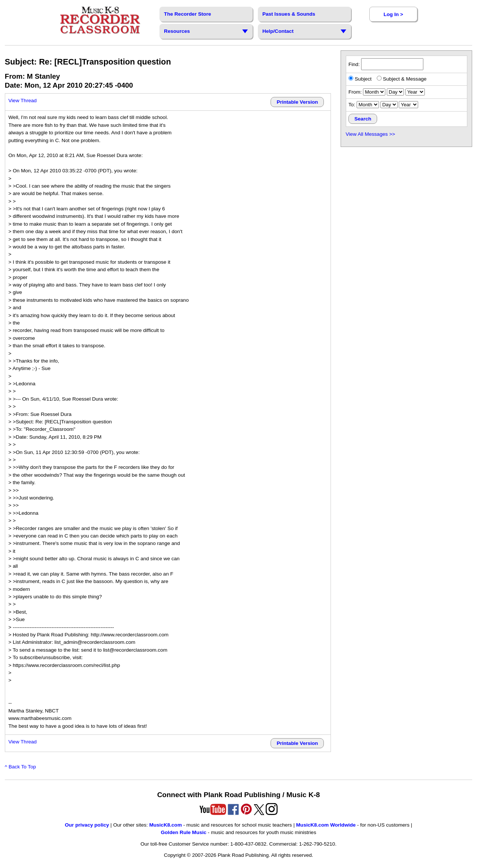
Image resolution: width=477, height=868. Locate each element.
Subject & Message (402, 79)
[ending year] (408, 105)
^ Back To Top (20, 767)
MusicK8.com (165, 825)
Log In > (393, 14)
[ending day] (389, 105)
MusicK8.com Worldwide (326, 825)
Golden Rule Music (183, 832)
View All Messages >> (371, 134)
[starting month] (374, 92)
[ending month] (368, 105)
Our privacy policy (87, 825)
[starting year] (415, 92)
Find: (386, 64)
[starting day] (395, 92)
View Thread (23, 101)
